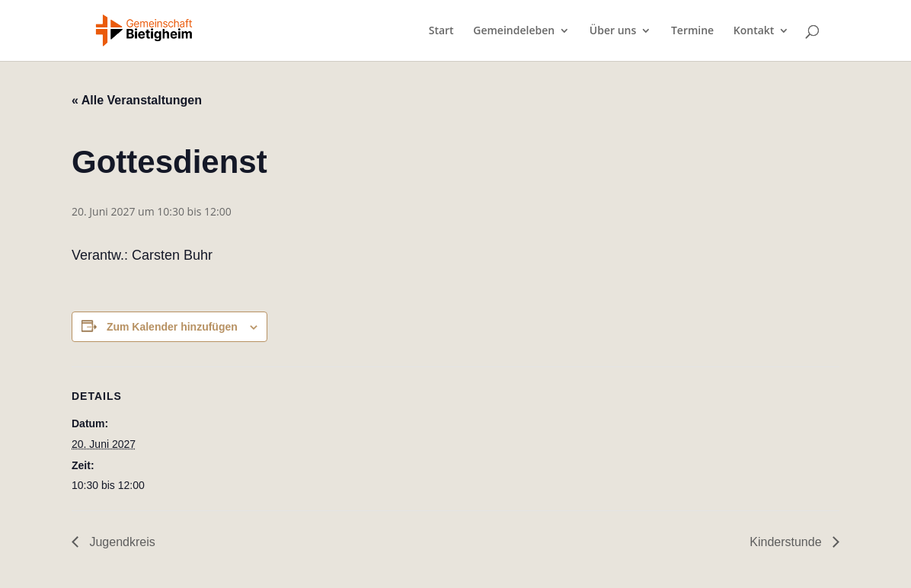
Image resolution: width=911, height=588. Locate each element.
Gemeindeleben (514, 31)
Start (441, 31)
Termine (692, 31)
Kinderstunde (787, 542)
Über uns (613, 31)
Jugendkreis (121, 542)
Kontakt (754, 31)
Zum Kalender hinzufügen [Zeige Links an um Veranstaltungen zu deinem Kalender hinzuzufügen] (172, 327)
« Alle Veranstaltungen (137, 100)
